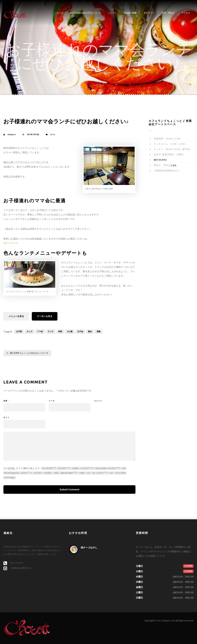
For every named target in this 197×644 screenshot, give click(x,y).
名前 (6, 401)
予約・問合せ (168, 13)
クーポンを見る (45, 316)
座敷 (99, 332)
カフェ (53, 134)
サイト (6, 417)
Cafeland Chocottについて (85, 13)
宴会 (90, 332)
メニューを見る (16, 316)
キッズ (29, 332)
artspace (12, 134)
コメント (98, 401)
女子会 (80, 332)
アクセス (186, 13)
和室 (60, 332)
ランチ (51, 332)
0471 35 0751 (11, 243)
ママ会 (40, 332)
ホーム (60, 13)
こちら (173, 165)
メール (53, 401)
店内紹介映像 (130, 13)
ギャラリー (149, 13)
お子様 (19, 332)
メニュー (112, 13)
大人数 (70, 332)
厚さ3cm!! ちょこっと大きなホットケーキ (27, 353)
